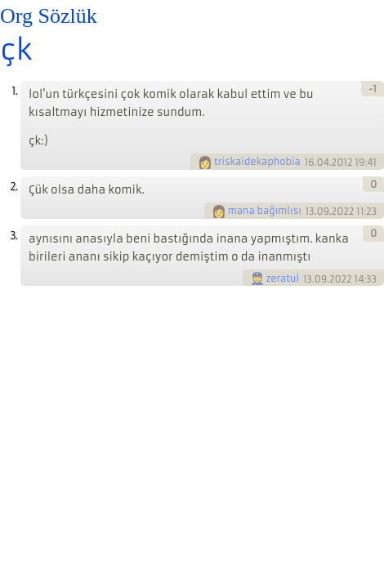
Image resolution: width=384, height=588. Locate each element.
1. (14, 91)
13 (310, 212)
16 (310, 163)
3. (13, 236)
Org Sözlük (49, 16)
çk (16, 50)
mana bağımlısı (265, 211)
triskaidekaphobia (257, 162)
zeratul (283, 278)
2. (13, 187)
